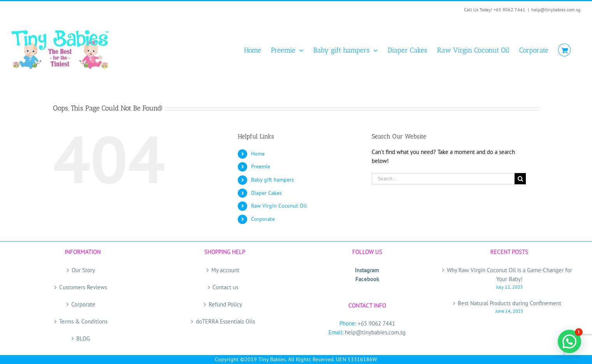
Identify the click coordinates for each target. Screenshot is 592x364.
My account (225, 270)
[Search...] (443, 179)
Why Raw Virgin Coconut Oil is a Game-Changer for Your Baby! (509, 275)
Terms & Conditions (83, 321)
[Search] (520, 179)
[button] (569, 341)
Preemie (261, 166)
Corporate (263, 219)
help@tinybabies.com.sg (556, 10)
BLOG (83, 339)
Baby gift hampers (272, 180)
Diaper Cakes (266, 193)
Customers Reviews (83, 287)
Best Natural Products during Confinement (509, 303)
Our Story (83, 270)
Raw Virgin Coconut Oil (279, 206)
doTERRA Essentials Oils (225, 321)
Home (258, 154)
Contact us (225, 287)
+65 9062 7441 (376, 323)
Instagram (367, 270)
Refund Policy (225, 304)
